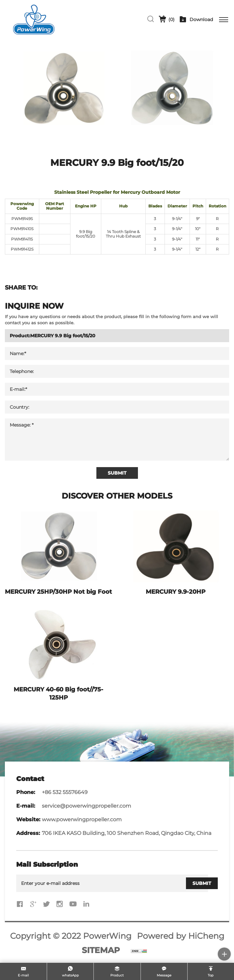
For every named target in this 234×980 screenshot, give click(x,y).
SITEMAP (101, 950)
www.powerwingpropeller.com (82, 819)
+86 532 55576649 (65, 792)
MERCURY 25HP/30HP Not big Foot (58, 592)
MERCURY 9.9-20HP (176, 592)
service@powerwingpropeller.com (86, 806)
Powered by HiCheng (181, 936)
